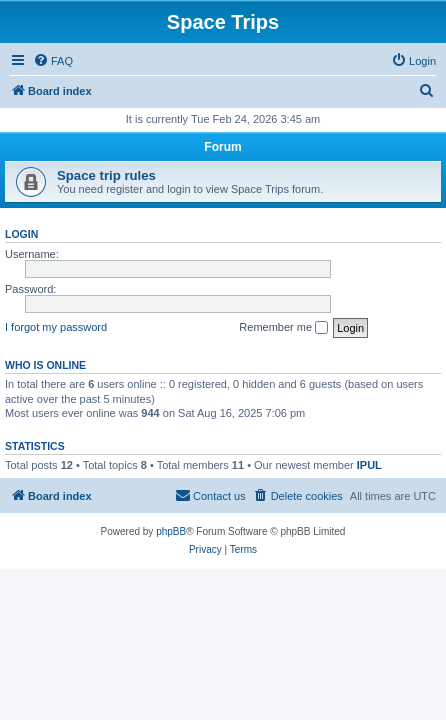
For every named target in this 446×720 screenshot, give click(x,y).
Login (21, 234)
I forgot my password (56, 327)
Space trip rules (106, 175)
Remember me (283, 328)
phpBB (171, 531)
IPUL (369, 465)
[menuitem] (53, 61)
